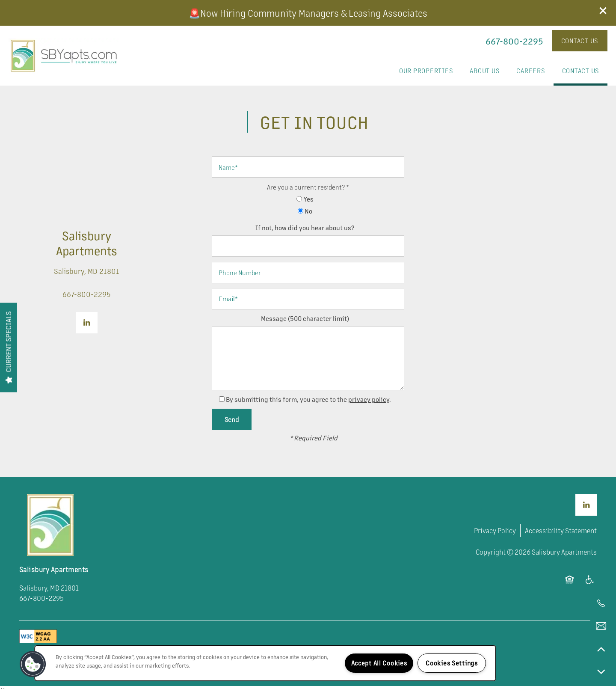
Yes (305, 199)
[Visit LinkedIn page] (87, 323)
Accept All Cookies (379, 663)
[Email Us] (601, 626)
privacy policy (369, 399)
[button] (603, 11)
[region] (265, 663)
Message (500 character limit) (305, 318)
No (305, 211)
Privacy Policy (495, 530)
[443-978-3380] (601, 603)
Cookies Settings (452, 663)
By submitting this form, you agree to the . (308, 399)
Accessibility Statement (561, 530)
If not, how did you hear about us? (305, 227)
